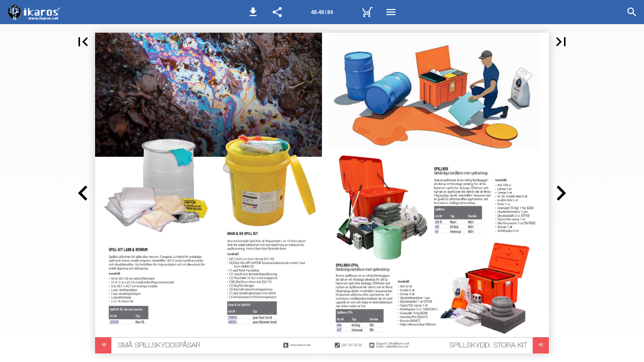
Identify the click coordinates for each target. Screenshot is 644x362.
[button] (253, 12)
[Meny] (391, 12)
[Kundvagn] (367, 12)
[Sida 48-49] (322, 12)
